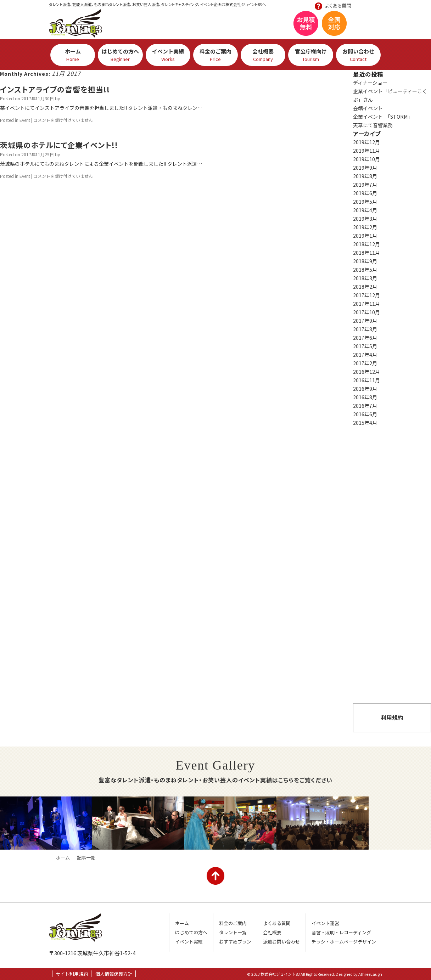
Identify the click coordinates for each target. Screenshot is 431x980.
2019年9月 (365, 168)
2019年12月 (366, 142)
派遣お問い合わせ (392, 682)
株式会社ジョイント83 (75, 23)
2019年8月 (365, 176)
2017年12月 (366, 295)
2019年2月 (365, 227)
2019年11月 (366, 151)
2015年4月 (365, 423)
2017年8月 (365, 329)
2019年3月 (365, 219)
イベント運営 (325, 923)
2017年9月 (365, 321)
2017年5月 (365, 346)
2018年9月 (365, 261)
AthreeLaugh (370, 974)
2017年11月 (366, 304)
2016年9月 (365, 389)
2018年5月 (365, 270)
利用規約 (392, 717)
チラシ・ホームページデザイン (344, 942)
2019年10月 (366, 159)
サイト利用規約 (72, 974)
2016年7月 (365, 406)
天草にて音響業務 (373, 125)
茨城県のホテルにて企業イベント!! (59, 145)
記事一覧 (86, 858)
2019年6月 (365, 193)
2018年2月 (365, 287)
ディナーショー (370, 83)
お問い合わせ (388, 27)
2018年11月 (366, 253)
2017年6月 (365, 338)
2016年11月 (366, 380)
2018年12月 (366, 244)
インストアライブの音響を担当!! (55, 89)
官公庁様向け (310, 55)
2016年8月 (365, 397)
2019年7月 (365, 185)
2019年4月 (365, 210)
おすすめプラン (392, 599)
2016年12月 (366, 372)
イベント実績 (168, 55)
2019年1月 (365, 236)
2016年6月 (365, 414)
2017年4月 (365, 355)
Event (25, 120)
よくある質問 (392, 643)
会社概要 (263, 55)
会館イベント (368, 108)
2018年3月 (365, 278)
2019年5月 (365, 202)
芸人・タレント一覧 (392, 450)
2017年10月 (366, 312)
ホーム (73, 55)
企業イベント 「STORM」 (383, 117)
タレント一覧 (233, 932)
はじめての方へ (120, 55)
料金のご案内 (216, 55)
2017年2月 (365, 363)
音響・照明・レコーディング (341, 932)
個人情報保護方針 (114, 974)
